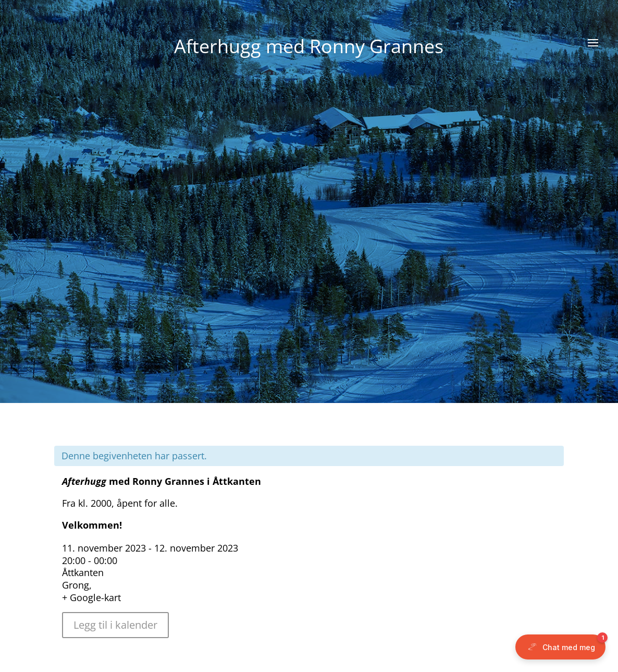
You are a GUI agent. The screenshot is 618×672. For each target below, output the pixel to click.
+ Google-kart (91, 597)
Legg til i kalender (115, 625)
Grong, (77, 585)
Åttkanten (83, 572)
